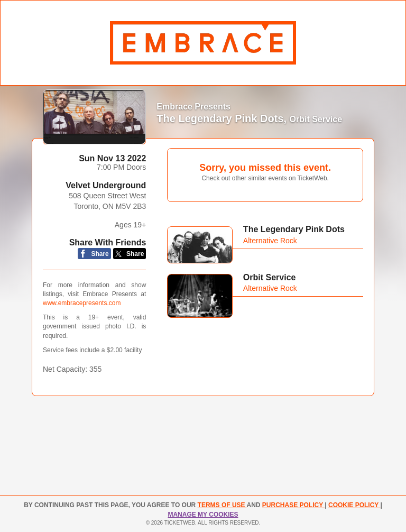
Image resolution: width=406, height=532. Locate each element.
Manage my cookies (203, 515)
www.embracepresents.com (82, 303)
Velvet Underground (106, 185)
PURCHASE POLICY (293, 505)
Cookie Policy (354, 505)
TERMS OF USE (222, 505)
